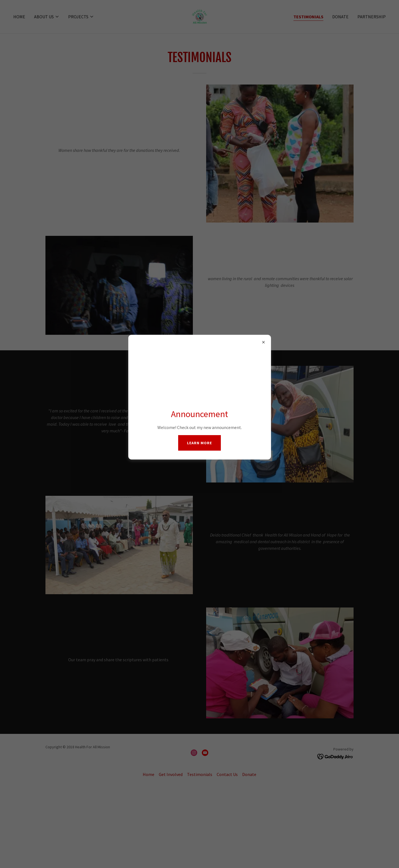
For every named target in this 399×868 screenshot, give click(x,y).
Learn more (199, 443)
